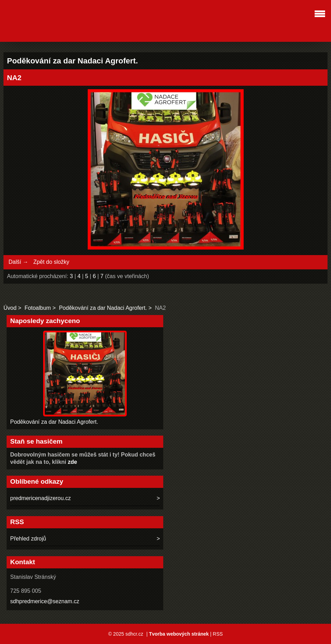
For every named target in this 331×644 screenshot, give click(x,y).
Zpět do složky (51, 262)
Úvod (10, 308)
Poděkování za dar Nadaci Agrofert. (103, 308)
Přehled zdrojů (28, 539)
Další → (18, 262)
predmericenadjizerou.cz (40, 498)
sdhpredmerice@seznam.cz (45, 601)
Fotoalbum (38, 308)
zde (73, 462)
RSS (218, 634)
